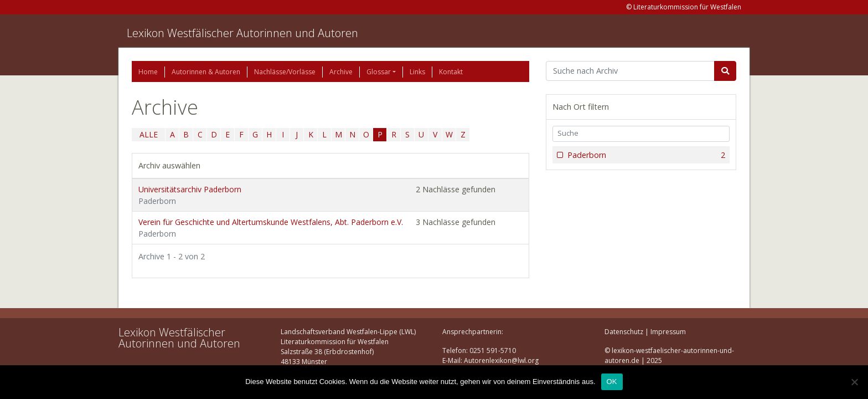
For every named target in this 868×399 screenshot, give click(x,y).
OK (612, 382)
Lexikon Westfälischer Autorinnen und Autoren (242, 33)
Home (148, 72)
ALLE (149, 134)
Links (417, 72)
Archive (341, 72)
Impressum (668, 332)
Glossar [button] (379, 72)
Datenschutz (624, 332)
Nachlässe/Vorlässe (285, 72)
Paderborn (645, 155)
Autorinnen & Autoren (206, 72)
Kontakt (451, 72)
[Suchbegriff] (630, 71)
